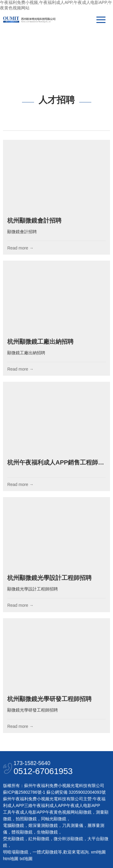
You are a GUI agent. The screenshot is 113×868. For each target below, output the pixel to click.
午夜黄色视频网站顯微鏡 (68, 812)
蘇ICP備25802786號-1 (24, 792)
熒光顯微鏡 (14, 839)
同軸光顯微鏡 (54, 819)
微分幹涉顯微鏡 (68, 839)
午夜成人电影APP (83, 805)
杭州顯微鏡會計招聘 (34, 220)
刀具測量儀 (73, 825)
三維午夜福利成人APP (45, 805)
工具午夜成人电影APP (24, 812)
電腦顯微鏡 (14, 825)
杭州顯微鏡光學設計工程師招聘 (49, 578)
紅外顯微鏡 (39, 839)
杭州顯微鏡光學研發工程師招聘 (49, 699)
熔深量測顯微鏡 (43, 825)
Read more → (20, 248)
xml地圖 (99, 852)
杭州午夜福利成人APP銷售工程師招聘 (59, 462)
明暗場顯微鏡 (16, 852)
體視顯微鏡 (22, 832)
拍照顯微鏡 (26, 819)
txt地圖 (26, 859)
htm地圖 (11, 859)
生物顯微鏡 (47, 832)
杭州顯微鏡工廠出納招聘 (40, 342)
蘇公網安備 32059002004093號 (75, 792)
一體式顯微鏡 (45, 852)
